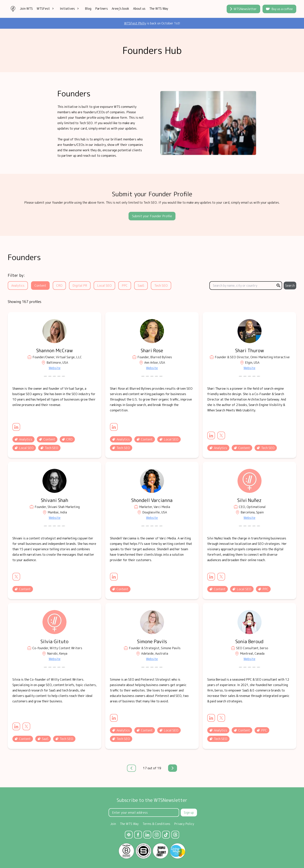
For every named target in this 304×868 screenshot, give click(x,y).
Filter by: (16, 275)
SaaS (141, 286)
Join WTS (26, 9)
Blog (88, 9)
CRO (59, 286)
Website (55, 368)
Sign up (189, 813)
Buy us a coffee (279, 9)
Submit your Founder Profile (152, 216)
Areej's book (120, 9)
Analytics (18, 286)
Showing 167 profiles (25, 302)
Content (40, 286)
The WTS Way (159, 9)
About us (139, 9)
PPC (125, 286)
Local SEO (104, 286)
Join (113, 824)
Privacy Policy (184, 824)
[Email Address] (144, 813)
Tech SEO (161, 286)
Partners (101, 9)
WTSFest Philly (135, 23)
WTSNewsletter (243, 9)
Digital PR (80, 286)
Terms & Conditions (156, 824)
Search (290, 286)
